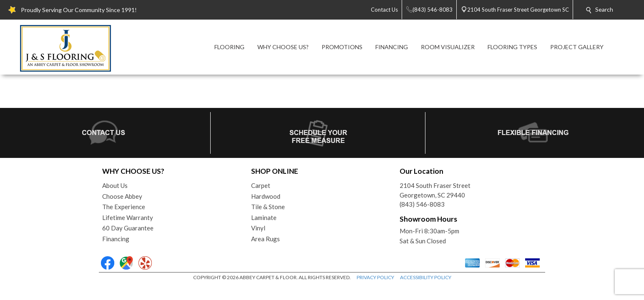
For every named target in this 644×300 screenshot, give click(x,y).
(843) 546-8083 (422, 204)
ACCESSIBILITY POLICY (426, 277)
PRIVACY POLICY (375, 277)
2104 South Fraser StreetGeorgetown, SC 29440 (435, 190)
